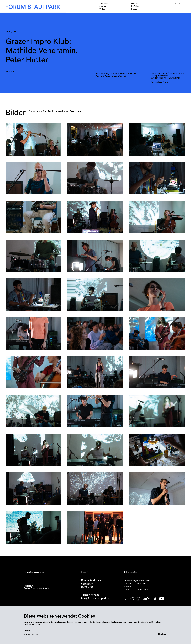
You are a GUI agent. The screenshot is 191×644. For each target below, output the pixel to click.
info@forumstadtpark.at (95, 599)
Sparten (103, 6)
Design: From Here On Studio (36, 588)
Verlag (102, 9)
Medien (135, 9)
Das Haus (135, 3)
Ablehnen (162, 634)
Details (27, 630)
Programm (104, 3)
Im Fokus (135, 6)
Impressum (29, 586)
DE (175, 3)
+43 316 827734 (90, 595)
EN (179, 3)
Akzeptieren (31, 635)
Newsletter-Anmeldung (34, 572)
